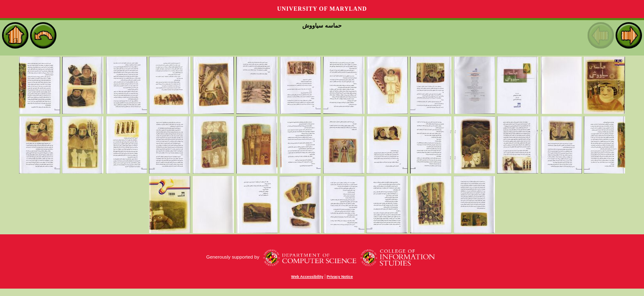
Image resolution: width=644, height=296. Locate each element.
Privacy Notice (340, 277)
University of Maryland (322, 9)
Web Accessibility (307, 277)
